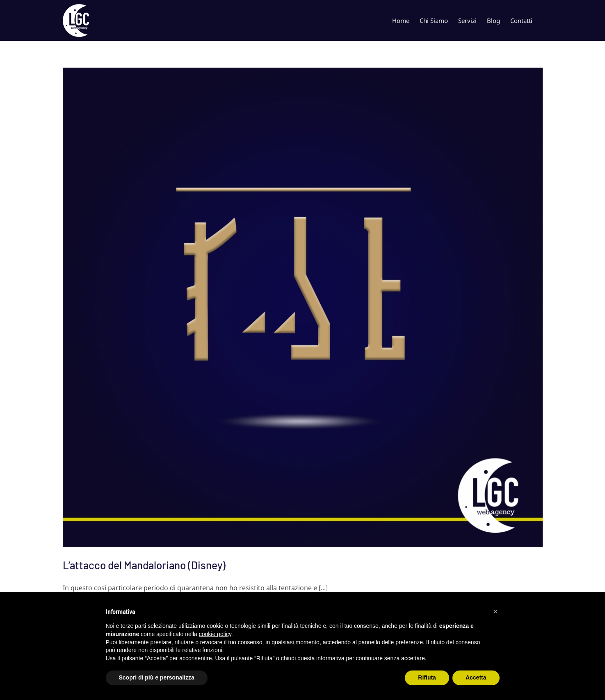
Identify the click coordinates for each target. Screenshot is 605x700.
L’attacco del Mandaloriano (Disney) (144, 565)
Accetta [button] (476, 677)
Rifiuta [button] (427, 677)
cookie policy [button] (215, 634)
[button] (495, 611)
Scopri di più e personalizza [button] (157, 677)
